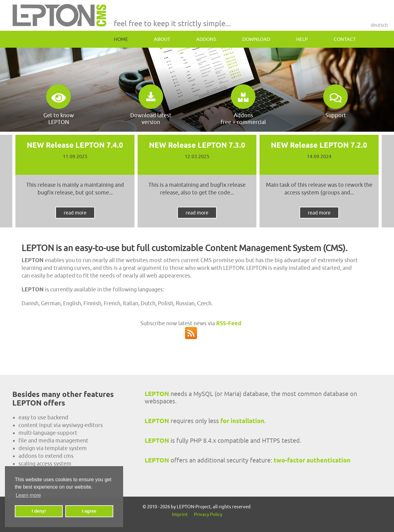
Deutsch (379, 25)
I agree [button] (89, 511)
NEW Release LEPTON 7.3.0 (197, 145)
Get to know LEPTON (59, 105)
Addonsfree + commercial (243, 105)
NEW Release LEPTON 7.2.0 (319, 145)
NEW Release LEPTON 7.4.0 (75, 145)
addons (206, 39)
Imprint (180, 514)
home (121, 39)
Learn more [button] (28, 495)
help (302, 39)
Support (336, 101)
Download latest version (151, 105)
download (256, 39)
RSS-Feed (229, 323)
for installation (242, 421)
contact (345, 39)
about (162, 39)
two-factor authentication (312, 460)
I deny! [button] (39, 511)
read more (75, 213)
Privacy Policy (208, 514)
